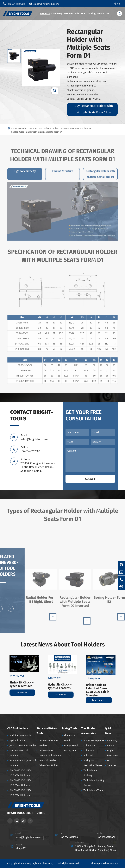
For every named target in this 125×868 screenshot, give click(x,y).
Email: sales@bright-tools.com (35, 437)
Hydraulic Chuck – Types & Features (60, 686)
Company (57, 14)
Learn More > (22, 692)
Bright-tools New (112, 753)
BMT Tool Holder (47, 760)
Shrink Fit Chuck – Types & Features (21, 684)
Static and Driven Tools (47, 731)
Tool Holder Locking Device (94, 783)
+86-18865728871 (106, 837)
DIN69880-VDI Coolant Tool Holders (50, 753)
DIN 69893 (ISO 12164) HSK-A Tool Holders (21, 773)
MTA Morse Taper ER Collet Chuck (94, 743)
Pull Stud (88, 755)
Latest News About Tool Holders (62, 645)
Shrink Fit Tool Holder (21, 736)
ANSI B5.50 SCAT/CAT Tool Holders (23, 763)
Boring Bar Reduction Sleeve (93, 763)
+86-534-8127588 (14, 4)
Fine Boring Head (70, 738)
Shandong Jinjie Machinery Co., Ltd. (39, 863)
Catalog (91, 14)
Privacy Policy (110, 863)
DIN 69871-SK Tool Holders (19, 753)
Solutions (80, 14)
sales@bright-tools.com (44, 4)
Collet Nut (89, 750)
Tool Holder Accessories (89, 731)
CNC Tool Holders (18, 728)
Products (45, 14)
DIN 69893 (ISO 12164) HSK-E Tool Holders (21, 793)
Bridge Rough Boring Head (71, 748)
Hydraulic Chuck (18, 740)
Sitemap (95, 863)
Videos (111, 745)
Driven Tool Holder (49, 765)
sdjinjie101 (21, 848)
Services (68, 14)
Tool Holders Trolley (94, 790)
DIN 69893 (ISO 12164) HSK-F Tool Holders (21, 783)
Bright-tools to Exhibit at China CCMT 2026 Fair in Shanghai (98, 690)
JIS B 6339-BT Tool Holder (23, 745)
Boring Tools (70, 728)
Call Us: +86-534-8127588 (30, 449)
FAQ (109, 760)
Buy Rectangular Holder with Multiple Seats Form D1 (94, 109)
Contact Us (103, 14)
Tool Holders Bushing (90, 773)
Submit (90, 479)
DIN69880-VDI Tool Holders (49, 743)
